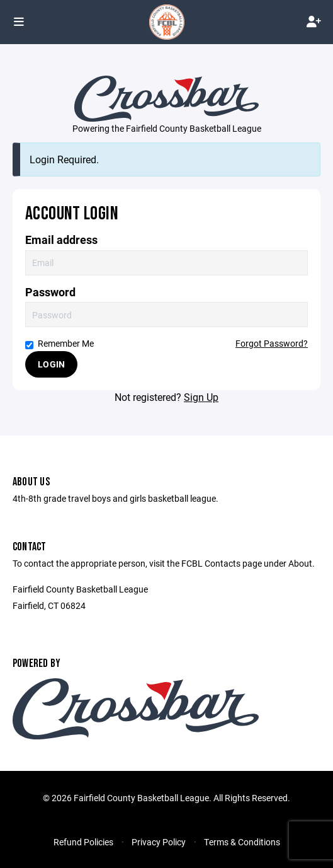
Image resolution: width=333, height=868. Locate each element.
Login (51, 364)
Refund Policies (83, 842)
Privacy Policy (159, 842)
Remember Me (59, 343)
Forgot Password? (272, 343)
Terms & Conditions (242, 842)
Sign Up (201, 397)
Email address (61, 240)
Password (50, 292)
